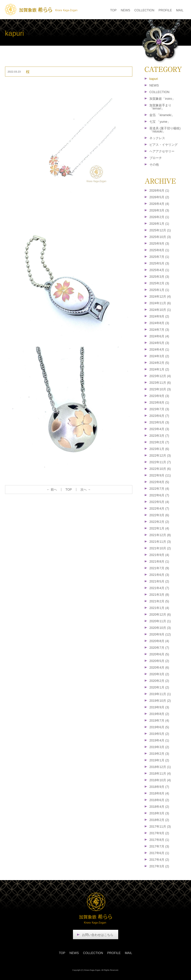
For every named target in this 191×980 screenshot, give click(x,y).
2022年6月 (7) (159, 495)
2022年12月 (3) (160, 456)
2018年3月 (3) (159, 813)
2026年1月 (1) (159, 224)
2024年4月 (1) (159, 350)
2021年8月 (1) (159, 562)
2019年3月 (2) (159, 747)
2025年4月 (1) (159, 270)
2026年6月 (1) (159, 191)
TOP (113, 10)
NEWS (125, 10)
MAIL (180, 10)
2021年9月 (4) (159, 555)
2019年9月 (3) (159, 707)
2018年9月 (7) (159, 787)
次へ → (86, 490)
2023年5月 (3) (159, 422)
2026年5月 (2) (159, 197)
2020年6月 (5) (159, 654)
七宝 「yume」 (160, 122)
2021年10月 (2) (160, 548)
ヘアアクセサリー (162, 151)
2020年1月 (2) (159, 687)
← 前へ (52, 490)
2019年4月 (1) (159, 740)
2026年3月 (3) (159, 210)
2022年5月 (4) (159, 502)
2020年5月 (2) (159, 661)
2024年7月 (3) (159, 330)
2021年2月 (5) (159, 601)
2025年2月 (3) (159, 283)
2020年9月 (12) (160, 634)
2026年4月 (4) (159, 204)
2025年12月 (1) (160, 230)
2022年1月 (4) (159, 528)
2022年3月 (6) (159, 515)
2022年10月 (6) (160, 469)
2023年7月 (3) (159, 409)
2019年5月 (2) (159, 734)
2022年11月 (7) (160, 462)
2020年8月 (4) (159, 641)
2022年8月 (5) (159, 482)
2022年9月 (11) (160, 475)
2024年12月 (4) (160, 297)
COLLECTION (144, 10)
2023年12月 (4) (160, 376)
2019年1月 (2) (159, 760)
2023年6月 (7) (159, 416)
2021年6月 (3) (159, 575)
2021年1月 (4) (159, 608)
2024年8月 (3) (159, 323)
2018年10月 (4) (160, 780)
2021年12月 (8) (160, 535)
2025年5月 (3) (159, 263)
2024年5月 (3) (159, 343)
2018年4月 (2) (159, 807)
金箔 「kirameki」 (162, 115)
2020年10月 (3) (160, 628)
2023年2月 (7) (159, 442)
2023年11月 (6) (160, 383)
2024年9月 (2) (159, 316)
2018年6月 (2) (159, 800)
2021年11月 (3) (160, 542)
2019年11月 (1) (160, 694)
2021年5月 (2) (159, 581)
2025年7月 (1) (159, 257)
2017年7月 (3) (159, 846)
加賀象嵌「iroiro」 (162, 99)
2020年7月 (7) (159, 648)
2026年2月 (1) (159, 217)
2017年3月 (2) (159, 866)
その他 (154, 165)
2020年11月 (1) (160, 621)
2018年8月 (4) (159, 793)
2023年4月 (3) (159, 429)
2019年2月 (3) (159, 754)
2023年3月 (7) (159, 436)
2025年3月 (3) (159, 277)
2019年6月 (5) (159, 727)
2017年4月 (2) (159, 860)
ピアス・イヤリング (163, 145)
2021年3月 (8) (159, 595)
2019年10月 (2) (160, 701)
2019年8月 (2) (159, 714)
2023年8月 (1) (159, 403)
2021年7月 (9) (159, 568)
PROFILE (165, 10)
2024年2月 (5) (159, 363)
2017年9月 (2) (159, 833)
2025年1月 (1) (159, 290)
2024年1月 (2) (159, 369)
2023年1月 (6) (159, 449)
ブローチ (156, 158)
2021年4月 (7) (159, 588)
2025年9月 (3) (159, 244)
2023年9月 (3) (159, 396)
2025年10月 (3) (160, 237)
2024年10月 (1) (160, 310)
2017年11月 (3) (160, 827)
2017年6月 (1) (159, 853)
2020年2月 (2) (159, 681)
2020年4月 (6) (159, 668)
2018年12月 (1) (160, 767)
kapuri (154, 79)
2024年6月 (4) (159, 336)
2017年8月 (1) (159, 840)
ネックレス (157, 138)
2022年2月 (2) (159, 522)
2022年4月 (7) (159, 509)
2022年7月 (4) (159, 489)
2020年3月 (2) (159, 674)
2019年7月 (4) (159, 721)
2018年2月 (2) (159, 820)
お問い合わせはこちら (98, 935)
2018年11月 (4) (160, 774)
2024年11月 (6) (160, 303)
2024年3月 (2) (159, 356)
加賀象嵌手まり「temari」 (160, 107)
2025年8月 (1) (159, 250)
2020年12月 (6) (160, 615)
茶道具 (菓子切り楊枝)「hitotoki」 (165, 130)
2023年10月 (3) (160, 389)
